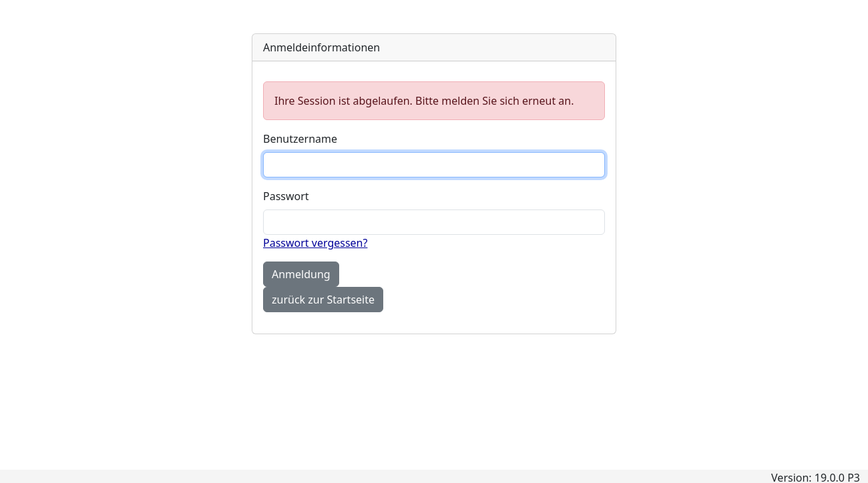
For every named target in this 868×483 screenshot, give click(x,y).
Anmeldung (301, 274)
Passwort (286, 196)
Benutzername (300, 139)
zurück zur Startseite (323, 300)
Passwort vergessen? (315, 243)
